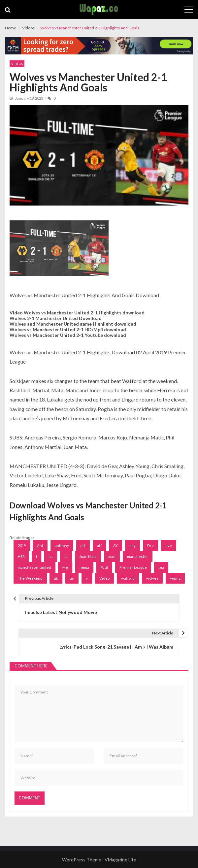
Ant (40, 546)
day (132, 546)
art (83, 546)
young (175, 578)
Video (104, 578)
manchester (138, 556)
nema (84, 567)
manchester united (34, 567)
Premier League (133, 567)
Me (65, 567)
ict (51, 556)
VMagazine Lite (120, 860)
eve (169, 546)
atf (99, 546)
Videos (17, 64)
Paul (104, 567)
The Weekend (30, 578)
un (72, 578)
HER (21, 556)
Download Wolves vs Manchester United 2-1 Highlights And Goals (88, 511)
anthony (62, 546)
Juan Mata (88, 556)
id (66, 556)
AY (115, 546)
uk (56, 578)
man (112, 556)
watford (128, 578)
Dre (150, 546)
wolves (152, 578)
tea (161, 567)
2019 (22, 546)
